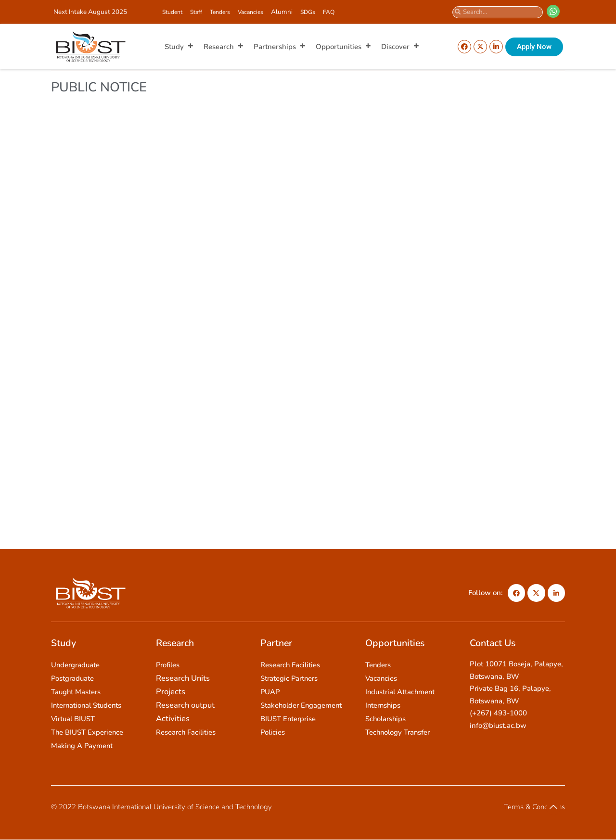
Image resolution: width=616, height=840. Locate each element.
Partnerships (280, 47)
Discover (400, 47)
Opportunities (344, 47)
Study (179, 47)
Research (224, 47)
